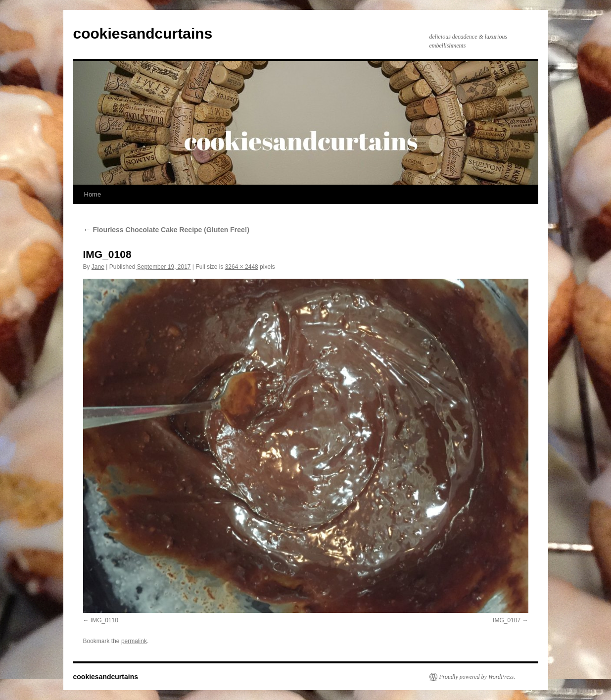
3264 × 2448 (242, 267)
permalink (134, 641)
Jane (98, 267)
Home (93, 194)
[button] (306, 446)
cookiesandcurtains (143, 33)
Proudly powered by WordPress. (477, 677)
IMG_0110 (104, 620)
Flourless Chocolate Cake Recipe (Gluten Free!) (166, 230)
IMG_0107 (507, 620)
